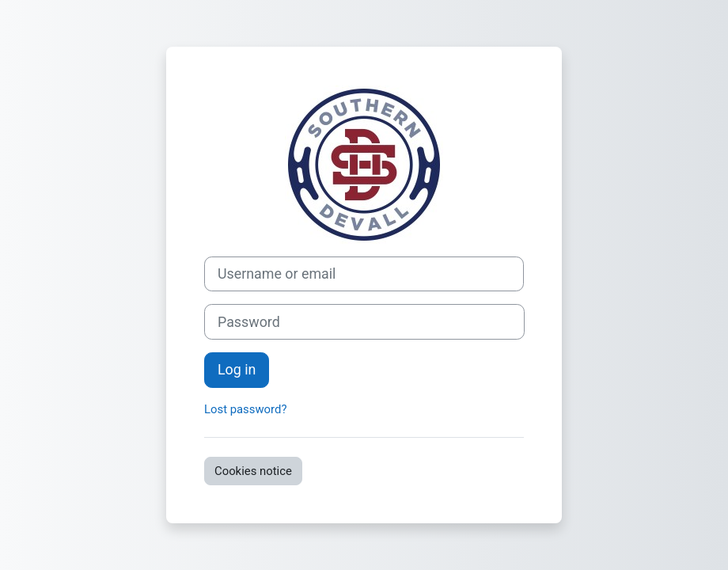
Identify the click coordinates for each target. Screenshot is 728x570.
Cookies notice (253, 471)
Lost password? (245, 409)
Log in (237, 369)
